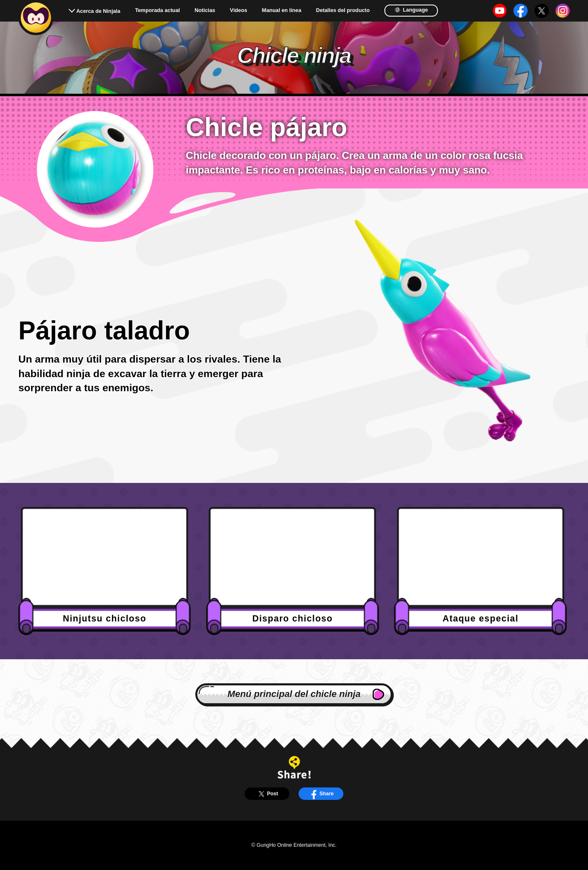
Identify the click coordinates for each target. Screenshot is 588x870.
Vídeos (238, 11)
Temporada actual (158, 11)
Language (411, 10)
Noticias (205, 11)
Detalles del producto (343, 11)
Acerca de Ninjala (98, 11)
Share (321, 794)
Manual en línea (282, 11)
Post (267, 794)
